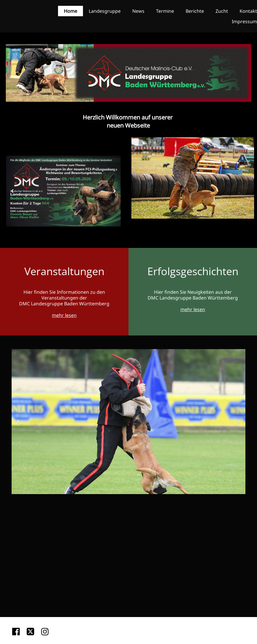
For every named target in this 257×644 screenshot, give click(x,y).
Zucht (222, 11)
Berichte (195, 11)
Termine (165, 11)
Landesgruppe (105, 11)
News (138, 11)
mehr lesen (64, 315)
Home (70, 11)
